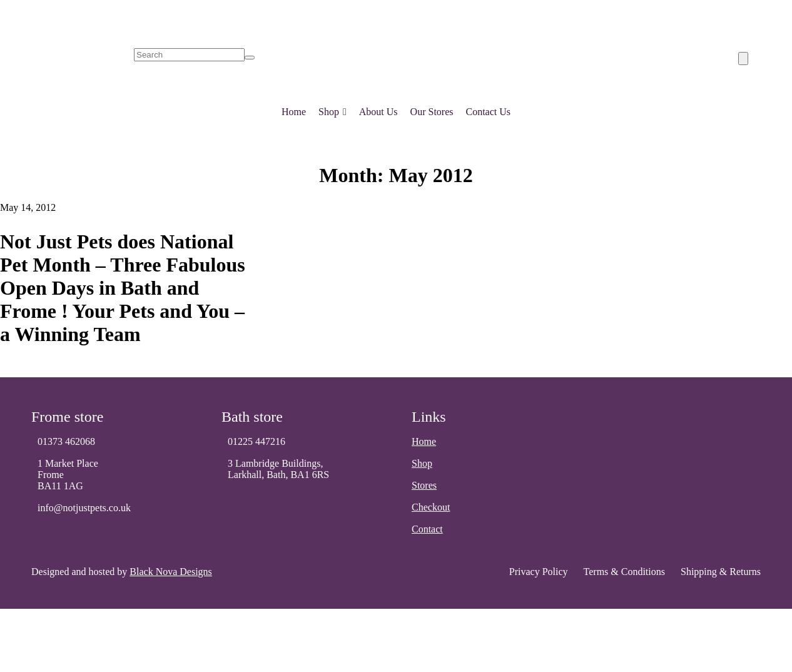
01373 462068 (66, 441)
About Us (378, 112)
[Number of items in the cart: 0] (743, 59)
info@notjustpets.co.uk (84, 508)
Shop (333, 109)
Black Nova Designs (171, 572)
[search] (189, 55)
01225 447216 (256, 441)
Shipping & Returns (721, 572)
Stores (424, 485)
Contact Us (488, 112)
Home (294, 112)
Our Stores (432, 112)
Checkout (431, 507)
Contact (427, 529)
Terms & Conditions (624, 572)
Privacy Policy (539, 572)
